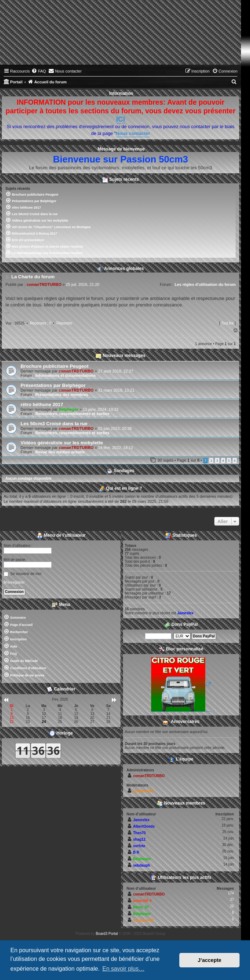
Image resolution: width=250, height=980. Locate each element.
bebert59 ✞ (142, 901)
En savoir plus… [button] (124, 969)
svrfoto (139, 846)
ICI (121, 119)
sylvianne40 (143, 791)
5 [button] (229, 460)
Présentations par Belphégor (53, 385)
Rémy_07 (141, 907)
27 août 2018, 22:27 (116, 371)
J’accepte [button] (210, 960)
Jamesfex (185, 613)
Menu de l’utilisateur (61, 536)
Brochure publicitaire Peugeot (54, 366)
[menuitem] (39, 71)
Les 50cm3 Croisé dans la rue (54, 424)
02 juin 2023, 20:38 (115, 428)
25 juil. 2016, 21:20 (83, 284)
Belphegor (69, 409)
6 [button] (235, 460)
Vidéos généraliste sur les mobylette (62, 443)
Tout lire (227, 323)
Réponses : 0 (41, 323)
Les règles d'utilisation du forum (205, 284)
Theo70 (139, 833)
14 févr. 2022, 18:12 (116, 448)
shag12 (139, 839)
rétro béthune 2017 (42, 404)
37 (232, 900)
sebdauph (142, 865)
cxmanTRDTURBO (44, 284)
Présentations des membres (62, 395)
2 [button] (211, 460)
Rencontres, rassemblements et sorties (72, 414)
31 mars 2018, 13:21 (116, 390)
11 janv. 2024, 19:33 (100, 409)
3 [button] (217, 460)
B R (136, 852)
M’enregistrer (14, 582)
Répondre (64, 323)
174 (231, 893)
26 (232, 906)
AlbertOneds (144, 826)
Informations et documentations (65, 375)
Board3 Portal (107, 934)
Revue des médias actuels (60, 452)
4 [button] (223, 460)
